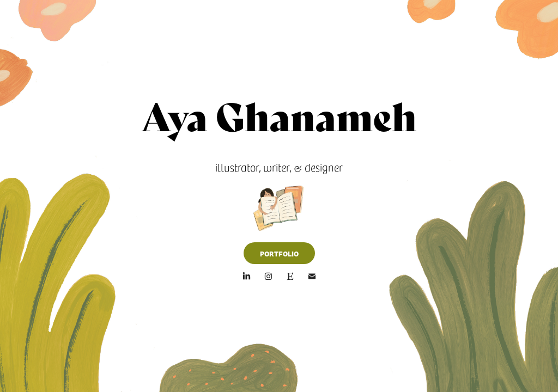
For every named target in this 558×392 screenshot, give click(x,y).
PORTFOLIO (279, 253)
